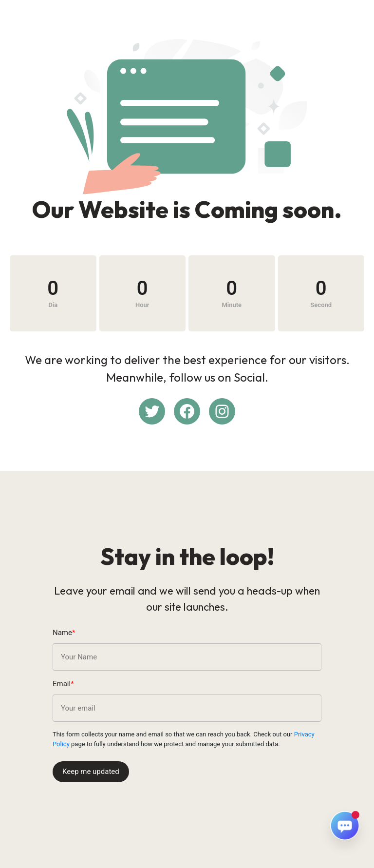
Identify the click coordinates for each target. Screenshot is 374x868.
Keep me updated (91, 772)
